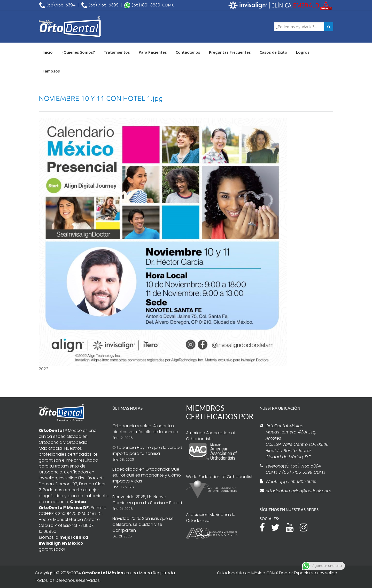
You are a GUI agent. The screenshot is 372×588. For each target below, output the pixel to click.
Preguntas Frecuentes (230, 52)
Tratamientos (117, 52)
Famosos (51, 71)
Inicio (48, 52)
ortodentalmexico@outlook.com (298, 491)
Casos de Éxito (273, 52)
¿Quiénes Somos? (78, 52)
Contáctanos (188, 52)
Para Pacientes (153, 52)
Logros (303, 52)
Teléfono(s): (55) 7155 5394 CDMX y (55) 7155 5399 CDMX (295, 469)
